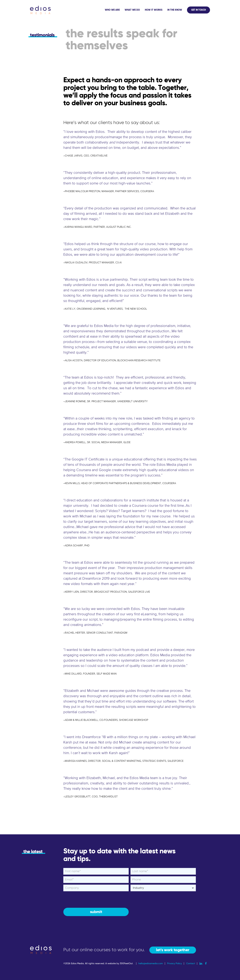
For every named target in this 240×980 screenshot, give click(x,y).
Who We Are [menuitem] (112, 10)
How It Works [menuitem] (154, 10)
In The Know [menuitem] (175, 10)
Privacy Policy (174, 964)
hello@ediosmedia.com (151, 964)
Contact (191, 964)
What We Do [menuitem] (132, 10)
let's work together (173, 950)
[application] (156, 10)
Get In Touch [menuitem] (198, 10)
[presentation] (89, 899)
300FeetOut (126, 964)
